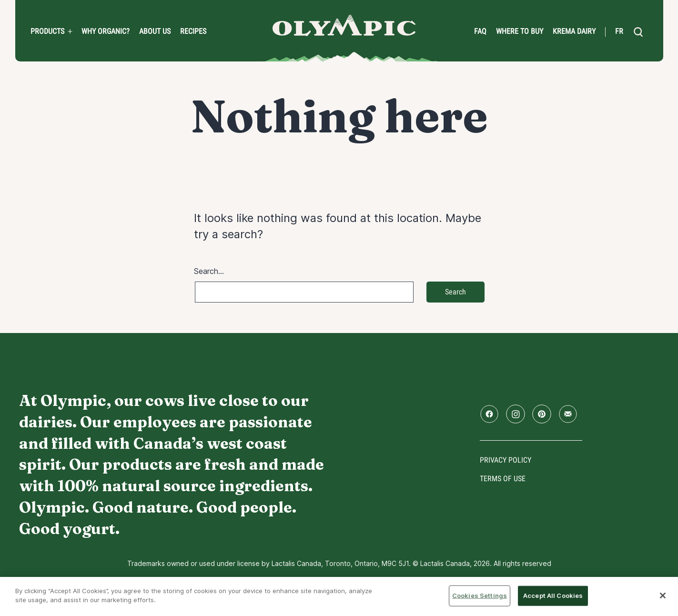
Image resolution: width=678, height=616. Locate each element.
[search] (638, 32)
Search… (209, 271)
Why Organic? (106, 31)
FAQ (480, 31)
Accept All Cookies (553, 596)
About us (155, 31)
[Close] (663, 596)
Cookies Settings (480, 596)
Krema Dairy (574, 31)
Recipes (193, 31)
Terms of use (503, 479)
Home (344, 25)
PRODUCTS (47, 31)
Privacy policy (506, 460)
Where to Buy (520, 31)
